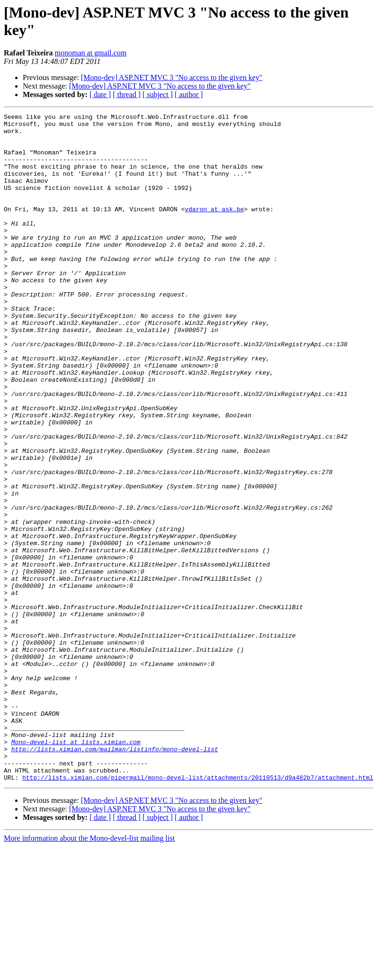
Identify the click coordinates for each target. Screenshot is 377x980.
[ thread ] (127, 94)
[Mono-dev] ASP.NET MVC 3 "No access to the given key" (172, 77)
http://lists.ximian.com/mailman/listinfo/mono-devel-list (115, 877)
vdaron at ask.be (214, 229)
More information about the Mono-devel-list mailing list (89, 972)
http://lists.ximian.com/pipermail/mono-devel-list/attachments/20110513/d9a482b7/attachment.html (198, 911)
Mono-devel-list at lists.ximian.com (76, 868)
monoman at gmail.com (91, 53)
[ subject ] (158, 94)
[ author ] (189, 94)
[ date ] (100, 94)
